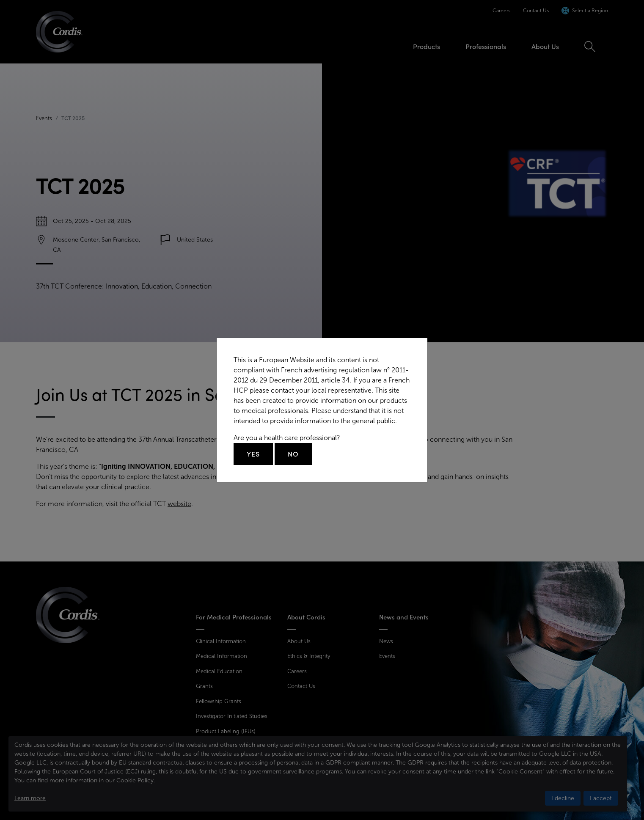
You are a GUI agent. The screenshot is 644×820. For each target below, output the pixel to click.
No (293, 454)
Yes (253, 454)
